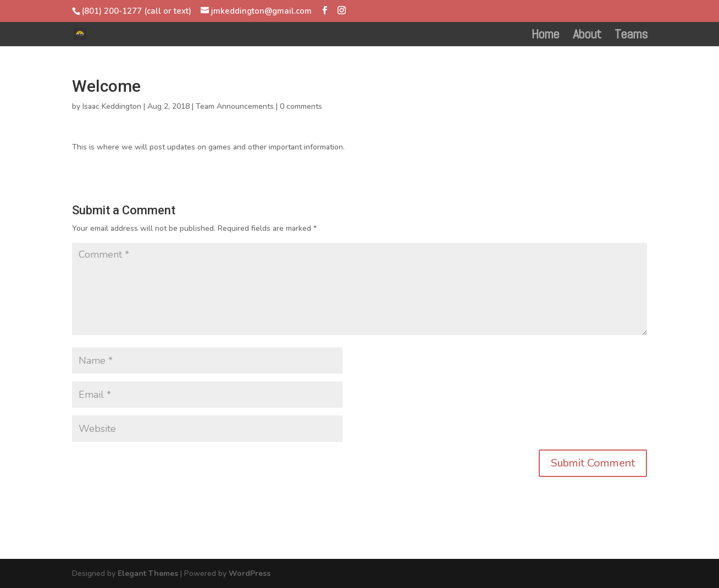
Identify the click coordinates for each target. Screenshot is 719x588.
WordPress (250, 573)
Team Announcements (235, 106)
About (587, 36)
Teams (631, 36)
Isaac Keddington (112, 106)
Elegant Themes (148, 573)
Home (545, 36)
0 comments (301, 106)
